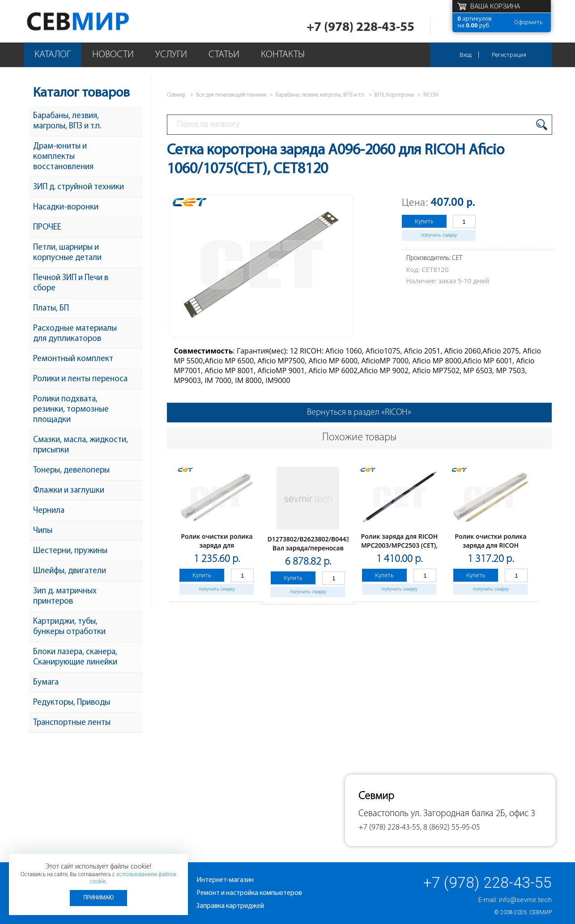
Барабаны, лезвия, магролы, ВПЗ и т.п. (67, 121)
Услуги (171, 55)
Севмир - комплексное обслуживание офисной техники (96, 21)
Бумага (46, 683)
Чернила (49, 511)
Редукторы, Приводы (72, 703)
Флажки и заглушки (69, 491)
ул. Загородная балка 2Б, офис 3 (473, 814)
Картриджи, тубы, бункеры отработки (69, 627)
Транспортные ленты (72, 723)
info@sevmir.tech (525, 900)
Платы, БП (51, 309)
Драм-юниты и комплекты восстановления (63, 157)
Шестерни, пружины (70, 551)
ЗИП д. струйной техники (79, 187)
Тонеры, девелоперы (71, 471)
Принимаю (98, 898)
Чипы (43, 531)
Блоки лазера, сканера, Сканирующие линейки (75, 657)
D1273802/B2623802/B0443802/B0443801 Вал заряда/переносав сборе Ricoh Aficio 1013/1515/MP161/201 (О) (329, 552)
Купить (424, 221)
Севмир (541, 912)
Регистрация (509, 55)
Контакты (283, 55)
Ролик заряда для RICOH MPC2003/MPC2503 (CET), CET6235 (400, 545)
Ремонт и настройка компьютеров (249, 893)
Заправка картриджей (230, 906)
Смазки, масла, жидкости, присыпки (81, 445)
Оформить (528, 22)
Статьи (224, 55)
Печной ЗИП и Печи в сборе (71, 283)
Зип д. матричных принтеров (65, 596)
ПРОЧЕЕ (47, 228)
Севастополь (383, 814)
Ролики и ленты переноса (80, 379)
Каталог (53, 55)
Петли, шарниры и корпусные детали (67, 253)
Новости (113, 55)
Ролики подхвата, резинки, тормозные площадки (71, 410)
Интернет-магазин (225, 880)
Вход (466, 55)
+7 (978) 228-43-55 (360, 28)
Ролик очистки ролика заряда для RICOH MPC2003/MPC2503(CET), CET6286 (491, 550)
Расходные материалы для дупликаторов (75, 334)
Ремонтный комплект (73, 359)
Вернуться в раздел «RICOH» (359, 413)
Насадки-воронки (66, 207)
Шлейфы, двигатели (70, 571)
